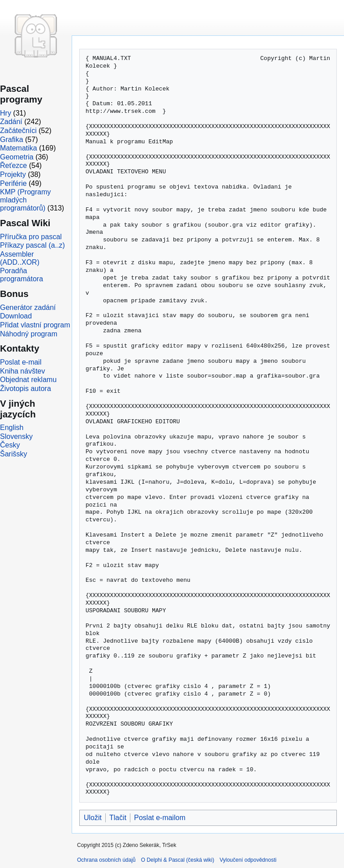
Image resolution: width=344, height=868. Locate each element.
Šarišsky (13, 454)
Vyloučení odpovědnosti (248, 860)
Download (16, 316)
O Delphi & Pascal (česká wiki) (178, 860)
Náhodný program (29, 334)
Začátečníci (18, 131)
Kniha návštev (23, 371)
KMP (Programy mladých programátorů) (26, 200)
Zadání (11, 122)
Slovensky (16, 436)
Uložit (93, 818)
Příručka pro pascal (31, 237)
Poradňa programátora (21, 275)
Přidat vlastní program (35, 325)
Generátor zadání (28, 307)
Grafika (12, 140)
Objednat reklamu (28, 380)
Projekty (13, 174)
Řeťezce (13, 165)
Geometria (17, 157)
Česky (10, 445)
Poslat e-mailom (160, 818)
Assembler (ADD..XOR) (20, 258)
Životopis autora (26, 389)
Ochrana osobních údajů (106, 860)
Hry (6, 113)
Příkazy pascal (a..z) (32, 245)
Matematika (19, 148)
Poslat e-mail (21, 362)
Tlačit (118, 818)
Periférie (13, 183)
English (12, 428)
